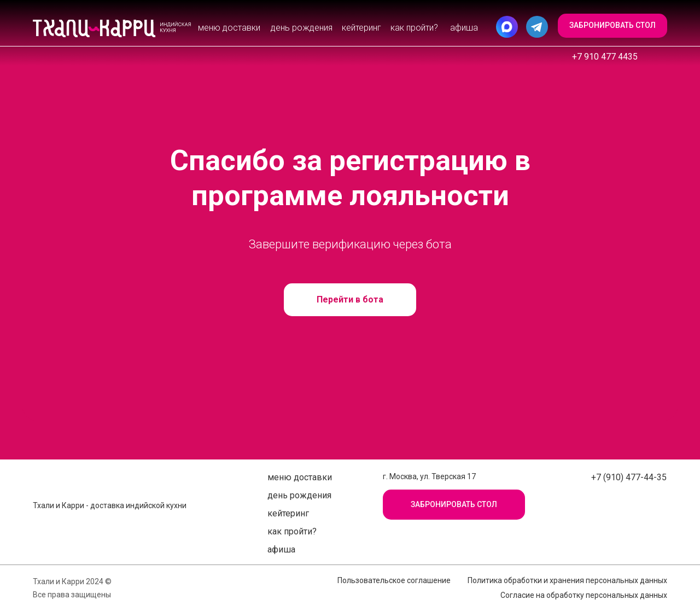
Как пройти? (414, 28)
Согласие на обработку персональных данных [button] (584, 595)
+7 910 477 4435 (605, 57)
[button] (612, 26)
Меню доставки (229, 28)
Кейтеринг (361, 28)
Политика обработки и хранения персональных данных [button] (567, 580)
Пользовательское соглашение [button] (394, 580)
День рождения (302, 28)
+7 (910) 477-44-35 (629, 477)
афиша (464, 28)
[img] (112, 28)
